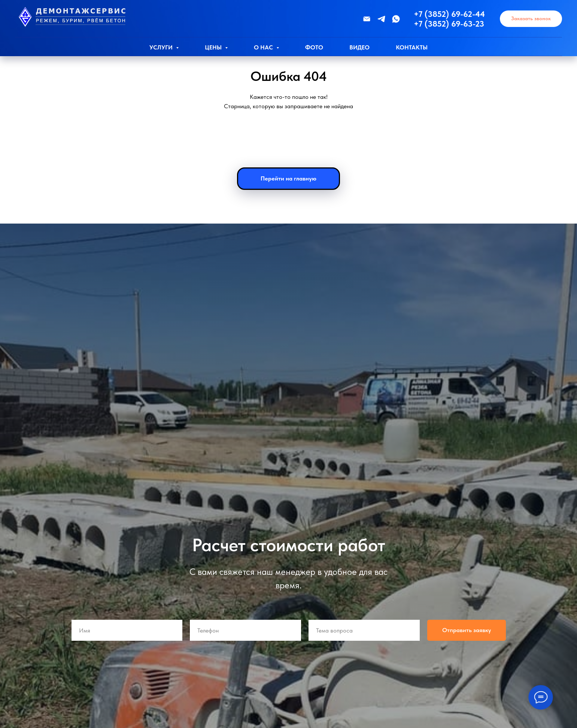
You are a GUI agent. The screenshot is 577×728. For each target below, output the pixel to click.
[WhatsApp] (396, 19)
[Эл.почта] (367, 19)
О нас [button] (264, 47)
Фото (314, 47)
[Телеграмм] (381, 19)
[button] (531, 19)
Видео (359, 47)
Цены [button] (214, 47)
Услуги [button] (162, 47)
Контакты (412, 47)
